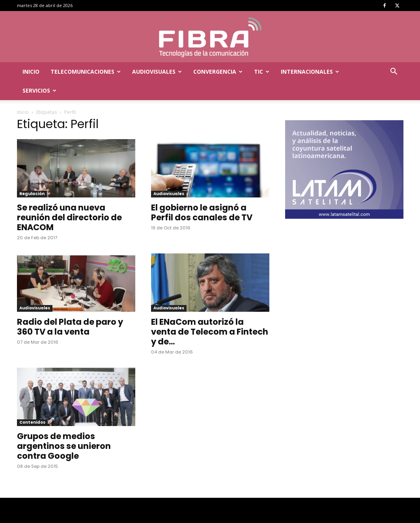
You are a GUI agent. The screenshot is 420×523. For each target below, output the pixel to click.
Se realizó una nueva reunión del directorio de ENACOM (69, 198)
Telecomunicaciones (86, 72)
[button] (394, 72)
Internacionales (310, 72)
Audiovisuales (157, 72)
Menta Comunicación (88, 516)
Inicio (31, 72)
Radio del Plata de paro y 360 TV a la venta (70, 308)
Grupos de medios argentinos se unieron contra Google (64, 427)
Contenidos (32, 403)
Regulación (32, 175)
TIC (262, 72)
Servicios (39, 90)
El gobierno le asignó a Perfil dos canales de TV (202, 194)
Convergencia (218, 72)
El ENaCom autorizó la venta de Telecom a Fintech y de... (210, 313)
